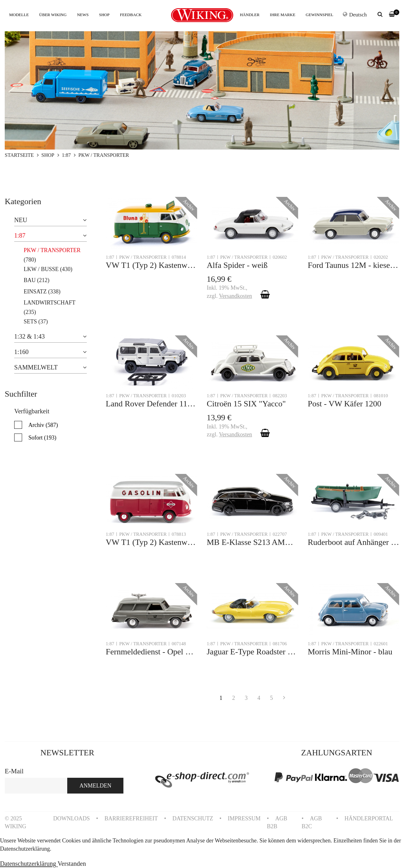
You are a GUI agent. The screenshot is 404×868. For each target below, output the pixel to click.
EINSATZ (35, 292)
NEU (21, 220)
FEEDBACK (131, 15)
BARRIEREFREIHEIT (131, 818)
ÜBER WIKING (53, 15)
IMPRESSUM (244, 818)
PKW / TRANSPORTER (52, 250)
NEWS (83, 15)
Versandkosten (236, 296)
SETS (30, 322)
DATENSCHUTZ (193, 818)
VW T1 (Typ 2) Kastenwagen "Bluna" (151, 265)
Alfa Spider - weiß (237, 265)
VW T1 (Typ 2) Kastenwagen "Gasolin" (151, 542)
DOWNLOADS (72, 818)
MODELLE (19, 15)
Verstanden (72, 864)
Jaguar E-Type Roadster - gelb (252, 652)
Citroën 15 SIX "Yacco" (246, 404)
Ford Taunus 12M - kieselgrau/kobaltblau (353, 265)
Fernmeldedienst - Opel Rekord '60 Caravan (151, 652)
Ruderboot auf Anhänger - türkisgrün (353, 542)
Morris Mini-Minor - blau (350, 652)
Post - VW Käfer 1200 (345, 404)
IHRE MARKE (283, 15)
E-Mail (14, 771)
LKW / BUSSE (41, 269)
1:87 (20, 235)
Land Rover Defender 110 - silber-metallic (151, 404)
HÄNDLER (250, 15)
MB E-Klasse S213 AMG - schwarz (252, 542)
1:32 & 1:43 (30, 336)
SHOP (104, 15)
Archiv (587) (43, 425)
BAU (30, 280)
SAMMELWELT (36, 367)
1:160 (21, 352)
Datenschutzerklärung (29, 864)
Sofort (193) (42, 438)
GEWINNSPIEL (320, 15)
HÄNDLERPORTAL (369, 818)
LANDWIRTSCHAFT (50, 303)
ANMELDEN (95, 786)
